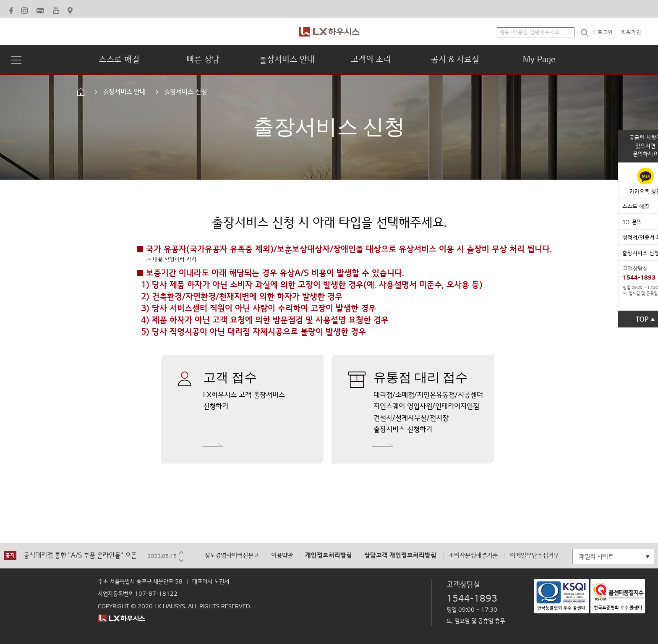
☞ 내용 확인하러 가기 (171, 259)
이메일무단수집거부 (534, 556)
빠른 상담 (203, 60)
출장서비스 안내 (287, 60)
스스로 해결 (119, 60)
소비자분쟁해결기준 (473, 556)
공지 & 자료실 (455, 60)
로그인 (605, 33)
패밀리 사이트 (596, 557)
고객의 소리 (371, 60)
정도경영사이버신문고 (232, 556)
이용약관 (282, 556)
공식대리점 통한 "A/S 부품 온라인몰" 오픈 (80, 556)
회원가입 (631, 33)
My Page (539, 60)
